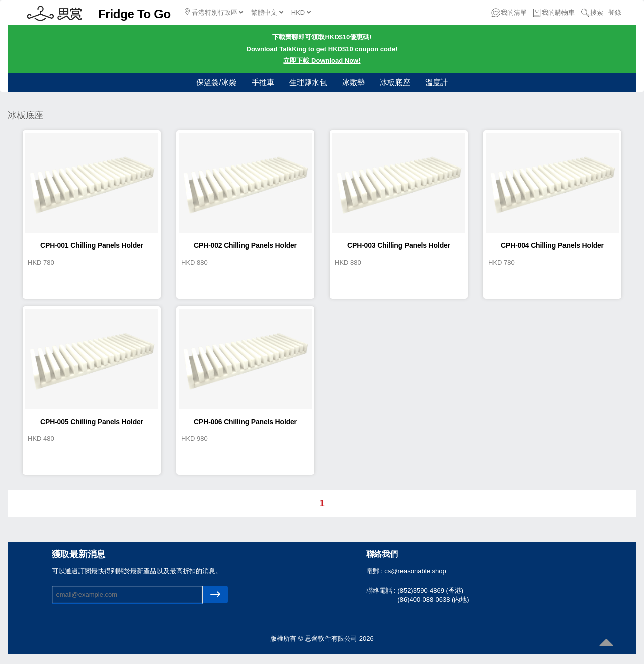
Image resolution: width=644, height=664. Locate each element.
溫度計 (436, 82)
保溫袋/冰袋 (216, 82)
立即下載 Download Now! (322, 61)
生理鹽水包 (308, 82)
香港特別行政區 (214, 12)
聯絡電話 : (382, 590)
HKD (301, 12)
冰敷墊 (353, 82)
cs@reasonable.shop (415, 571)
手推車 (263, 82)
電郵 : (376, 571)
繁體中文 (267, 12)
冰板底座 (395, 82)
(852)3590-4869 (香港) (430, 590)
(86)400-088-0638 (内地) (433, 599)
